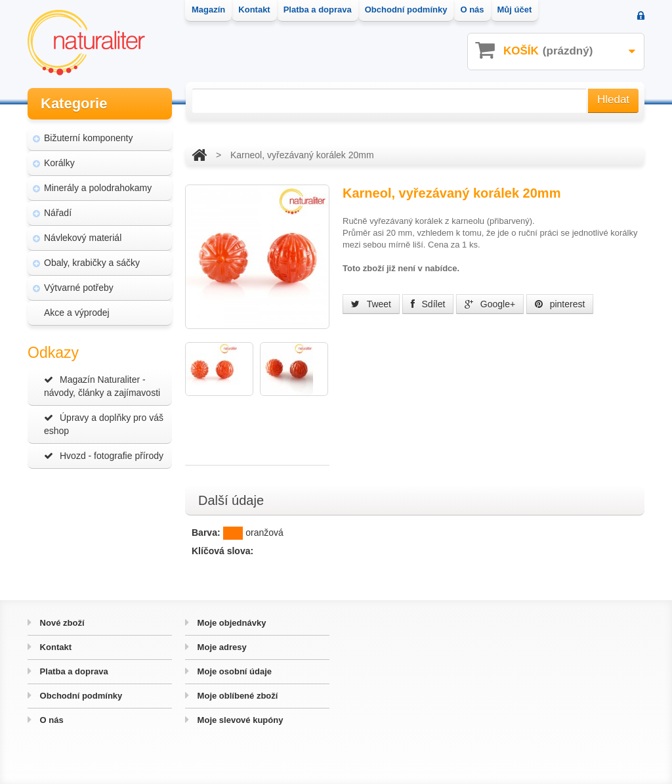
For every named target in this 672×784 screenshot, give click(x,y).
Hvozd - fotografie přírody (104, 456)
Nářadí (58, 213)
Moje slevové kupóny (239, 720)
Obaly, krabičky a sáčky (92, 263)
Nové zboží (61, 623)
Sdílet (428, 304)
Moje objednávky (230, 623)
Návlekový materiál (83, 238)
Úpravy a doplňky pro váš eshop (104, 424)
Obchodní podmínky (80, 696)
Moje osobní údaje (233, 671)
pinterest (560, 304)
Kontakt (54, 647)
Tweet (371, 304)
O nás (51, 720)
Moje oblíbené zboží (236, 696)
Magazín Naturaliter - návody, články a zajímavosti (102, 386)
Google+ (490, 304)
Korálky (59, 163)
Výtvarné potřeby (79, 288)
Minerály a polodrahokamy (98, 188)
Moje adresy (221, 647)
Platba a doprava (73, 671)
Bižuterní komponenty (88, 138)
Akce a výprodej (77, 313)
